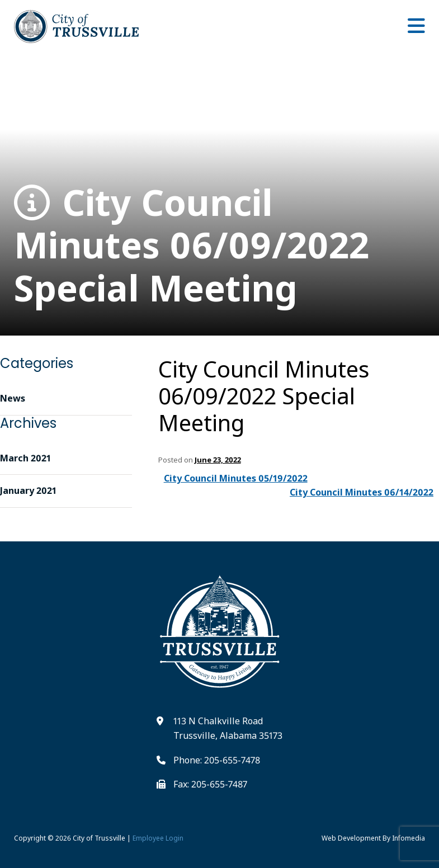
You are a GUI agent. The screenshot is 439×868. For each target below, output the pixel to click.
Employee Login (158, 838)
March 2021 (25, 458)
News (13, 398)
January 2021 (28, 490)
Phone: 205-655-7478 (217, 760)
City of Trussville (99, 838)
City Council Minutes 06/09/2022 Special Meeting (192, 246)
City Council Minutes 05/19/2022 (236, 478)
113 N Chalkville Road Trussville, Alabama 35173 (228, 728)
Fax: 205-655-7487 (210, 784)
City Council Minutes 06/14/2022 (362, 492)
